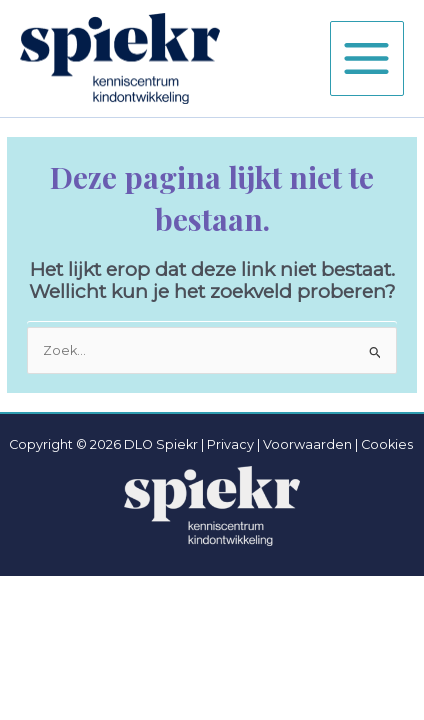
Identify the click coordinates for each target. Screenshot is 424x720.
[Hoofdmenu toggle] (367, 58)
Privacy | (233, 444)
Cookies (387, 444)
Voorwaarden (307, 444)
